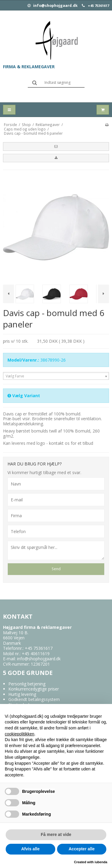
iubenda (101, 862)
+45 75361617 (98, 6)
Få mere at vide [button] (56, 834)
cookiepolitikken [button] (20, 734)
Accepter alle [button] (82, 849)
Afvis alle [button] (30, 849)
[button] (56, 146)
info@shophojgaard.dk (53, 6)
